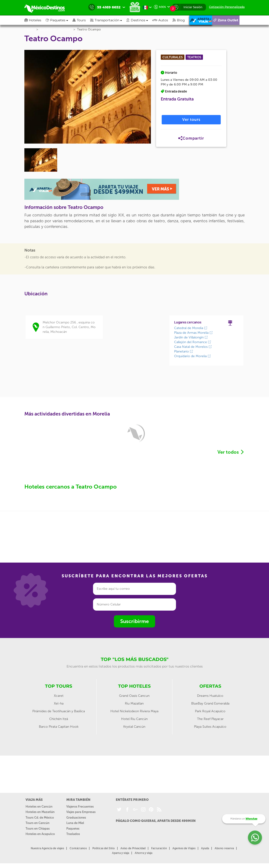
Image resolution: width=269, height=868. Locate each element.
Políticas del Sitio (104, 848)
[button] (108, 20)
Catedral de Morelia (191, 328)
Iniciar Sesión (193, 7)
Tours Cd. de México (40, 818)
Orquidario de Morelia (192, 356)
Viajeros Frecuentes (80, 807)
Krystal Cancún (134, 727)
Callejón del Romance (193, 342)
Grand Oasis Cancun (134, 696)
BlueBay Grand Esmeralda (210, 703)
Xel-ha (59, 703)
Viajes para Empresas (81, 812)
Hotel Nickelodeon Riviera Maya (134, 711)
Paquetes (73, 829)
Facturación (159, 848)
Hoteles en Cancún (39, 807)
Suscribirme (134, 621)
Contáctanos (78, 848)
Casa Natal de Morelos (193, 347)
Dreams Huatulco (210, 696)
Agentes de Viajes (184, 848)
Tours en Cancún (37, 823)
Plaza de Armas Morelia (193, 333)
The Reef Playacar (210, 719)
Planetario (184, 351)
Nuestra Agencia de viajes (47, 848)
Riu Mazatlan (134, 703)
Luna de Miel (75, 823)
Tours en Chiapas (38, 829)
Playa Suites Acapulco (210, 727)
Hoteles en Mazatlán (40, 812)
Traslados (73, 834)
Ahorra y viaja (144, 853)
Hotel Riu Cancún (134, 719)
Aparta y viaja (121, 853)
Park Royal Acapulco (210, 711)
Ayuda (205, 848)
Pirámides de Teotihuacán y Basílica (59, 711)
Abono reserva (224, 848)
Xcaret (59, 696)
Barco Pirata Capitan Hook (59, 727)
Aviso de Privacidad (133, 848)
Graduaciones (76, 818)
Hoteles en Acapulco (40, 834)
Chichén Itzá (59, 719)
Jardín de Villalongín (191, 337)
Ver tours (191, 120)
